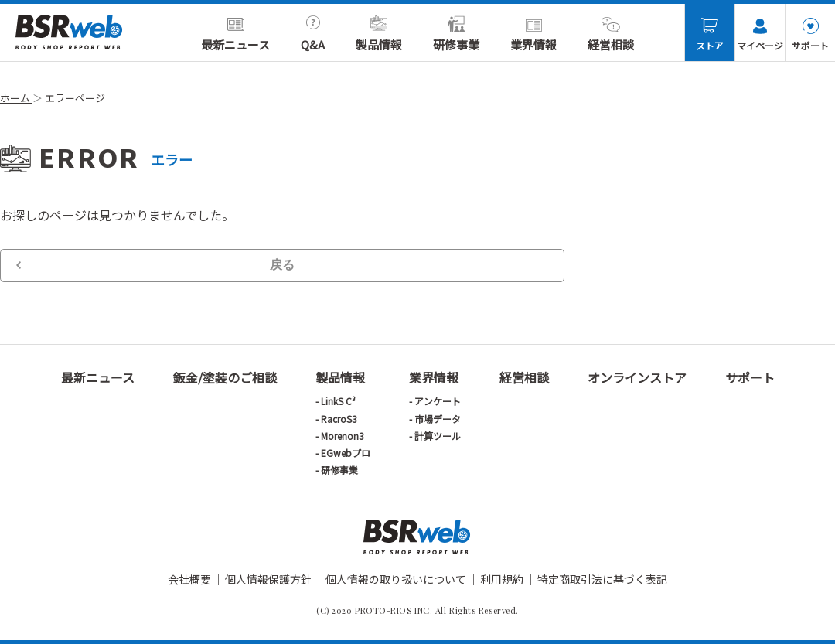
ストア (710, 35)
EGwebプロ (346, 453)
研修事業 (456, 34)
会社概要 (189, 579)
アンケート (438, 401)
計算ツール (438, 436)
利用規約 (502, 579)
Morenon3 (343, 436)
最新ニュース (235, 34)
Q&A (313, 34)
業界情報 (533, 34)
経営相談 (611, 34)
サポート (810, 35)
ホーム (16, 98)
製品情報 (379, 34)
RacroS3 (339, 419)
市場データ (438, 419)
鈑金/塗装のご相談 (225, 377)
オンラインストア (637, 377)
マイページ (760, 35)
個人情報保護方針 (268, 579)
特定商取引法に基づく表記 (602, 579)
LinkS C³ (338, 401)
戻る (282, 265)
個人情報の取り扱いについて (396, 579)
